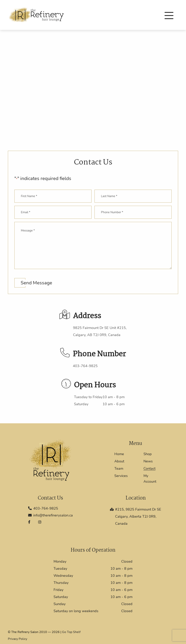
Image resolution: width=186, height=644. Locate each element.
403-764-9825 (85, 366)
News (148, 461)
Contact (149, 469)
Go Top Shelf (71, 632)
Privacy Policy (18, 639)
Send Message (36, 283)
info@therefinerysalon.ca (50, 515)
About (119, 461)
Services (121, 476)
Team (119, 469)
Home (119, 454)
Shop (148, 454)
